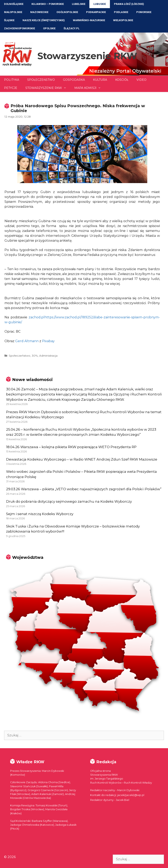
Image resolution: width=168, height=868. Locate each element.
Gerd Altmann (27, 341)
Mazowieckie (39, 12)
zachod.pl (37, 317)
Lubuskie (100, 4)
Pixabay (48, 341)
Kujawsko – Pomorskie (48, 4)
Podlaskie (121, 12)
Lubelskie (79, 4)
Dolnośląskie (14, 4)
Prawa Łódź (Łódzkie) (129, 4)
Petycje (11, 88)
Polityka (12, 80)
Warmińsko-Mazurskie (89, 20)
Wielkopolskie (123, 20)
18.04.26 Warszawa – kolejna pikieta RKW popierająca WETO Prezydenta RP (71, 447)
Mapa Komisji (90, 88)
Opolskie (49, 28)
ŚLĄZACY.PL (72, 28)
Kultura (100, 80)
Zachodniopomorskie (20, 28)
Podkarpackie (96, 12)
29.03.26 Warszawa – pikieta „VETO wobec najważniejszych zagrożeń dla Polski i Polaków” (84, 489)
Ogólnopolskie (67, 12)
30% (35, 356)
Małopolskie (13, 12)
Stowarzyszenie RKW (87, 56)
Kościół (122, 80)
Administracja (48, 356)
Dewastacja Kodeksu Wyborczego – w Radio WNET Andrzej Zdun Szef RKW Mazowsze (82, 459)
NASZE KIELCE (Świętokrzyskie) (44, 20)
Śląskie (9, 20)
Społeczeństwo (41, 80)
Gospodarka (74, 80)
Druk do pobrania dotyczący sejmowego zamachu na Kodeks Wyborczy (69, 501)
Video (141, 80)
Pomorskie (144, 12)
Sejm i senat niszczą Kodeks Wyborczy (40, 514)
